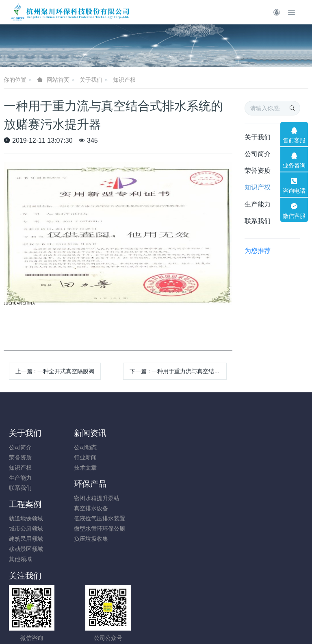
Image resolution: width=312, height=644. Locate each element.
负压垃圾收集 (178, 488)
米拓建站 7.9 (170, 626)
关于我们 (91, 80)
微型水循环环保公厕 (187, 478)
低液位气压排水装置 (187, 468)
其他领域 (249, 488)
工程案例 (254, 433)
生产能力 (258, 204)
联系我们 (258, 221)
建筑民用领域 (255, 468)
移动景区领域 (255, 478)
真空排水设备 (178, 457)
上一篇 (55, 371)
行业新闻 (97, 457)
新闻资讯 (102, 433)
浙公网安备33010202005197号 (156, 606)
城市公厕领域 (255, 457)
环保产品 (178, 433)
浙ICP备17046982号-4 (156, 616)
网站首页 (58, 80)
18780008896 (191, 523)
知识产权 (124, 80)
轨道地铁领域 (255, 447)
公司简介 (258, 154)
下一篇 (178, 371)
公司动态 (97, 447)
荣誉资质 (258, 171)
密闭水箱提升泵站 (184, 447)
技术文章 (97, 468)
